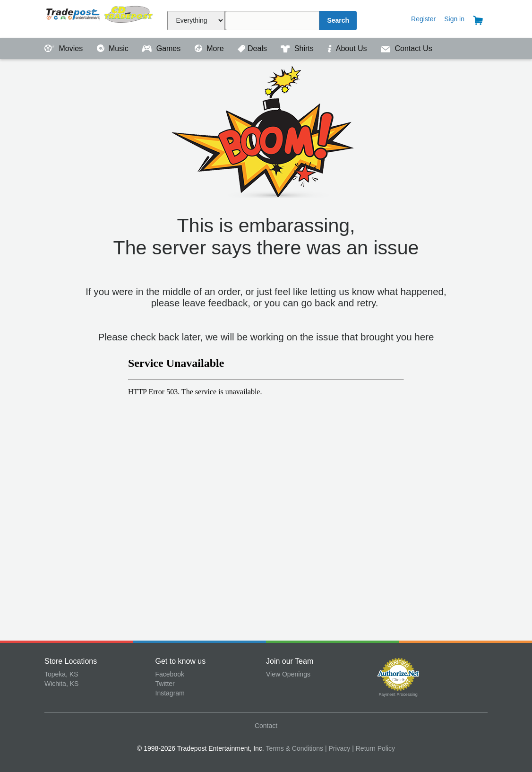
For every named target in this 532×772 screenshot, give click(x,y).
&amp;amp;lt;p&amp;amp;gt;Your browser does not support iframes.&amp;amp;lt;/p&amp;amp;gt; (266, 489)
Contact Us (407, 48)
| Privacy (338, 748)
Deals (253, 48)
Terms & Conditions (295, 748)
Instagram (170, 693)
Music (114, 48)
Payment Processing (398, 694)
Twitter (165, 684)
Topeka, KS (61, 674)
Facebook (170, 674)
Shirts (298, 48)
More (210, 48)
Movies (65, 48)
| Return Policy (373, 748)
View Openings (288, 674)
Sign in (454, 19)
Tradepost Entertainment (100, 18)
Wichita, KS (61, 684)
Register (423, 19)
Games (162, 48)
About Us (348, 48)
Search (338, 20)
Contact (266, 726)
